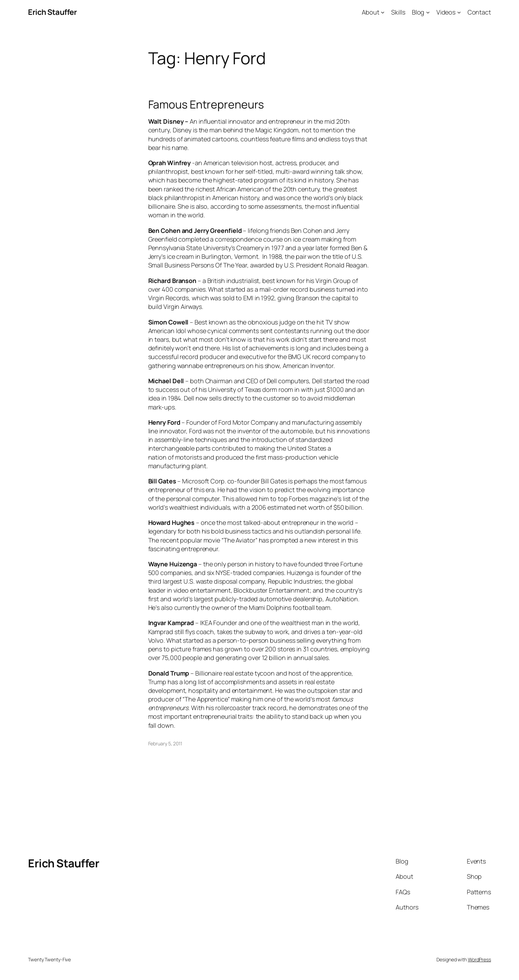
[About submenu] (383, 12)
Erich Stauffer (52, 12)
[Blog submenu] (428, 12)
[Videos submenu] (459, 12)
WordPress (479, 959)
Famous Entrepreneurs (206, 104)
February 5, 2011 (165, 743)
